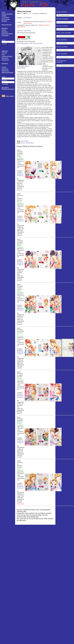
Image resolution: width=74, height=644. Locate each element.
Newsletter (5, 63)
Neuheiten (5, 32)
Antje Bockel (27, 31)
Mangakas (5, 28)
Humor (23, 143)
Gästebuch (5, 51)
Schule (28, 143)
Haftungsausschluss (8, 72)
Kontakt (4, 67)
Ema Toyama (27, 18)
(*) (23, 176)
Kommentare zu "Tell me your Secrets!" (31, 43)
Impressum (5, 69)
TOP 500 (4, 53)
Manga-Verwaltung (7, 34)
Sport (32, 143)
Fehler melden (9, 96)
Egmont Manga (39, 22)
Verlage (4, 30)
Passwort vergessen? (8, 89)
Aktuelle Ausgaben (7, 14)
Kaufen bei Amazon (20, 175)
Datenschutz (5, 71)
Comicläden (5, 35)
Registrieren (5, 88)
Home (3, 12)
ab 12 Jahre (25, 141)
